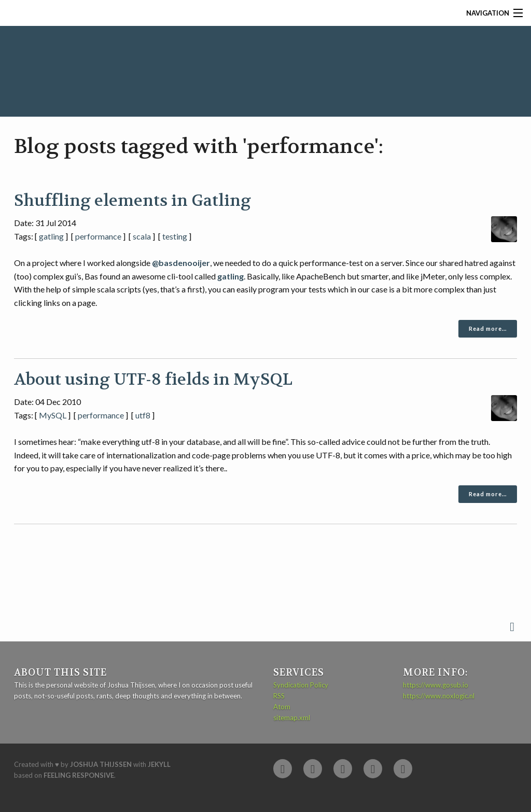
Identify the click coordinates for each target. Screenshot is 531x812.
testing (175, 236)
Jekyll (159, 764)
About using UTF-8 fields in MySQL (153, 380)
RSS (279, 696)
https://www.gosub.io (436, 685)
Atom (282, 707)
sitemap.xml (292, 718)
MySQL (53, 415)
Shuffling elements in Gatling (132, 201)
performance (98, 236)
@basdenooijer (181, 263)
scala (142, 236)
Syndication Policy (301, 685)
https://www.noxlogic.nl (439, 696)
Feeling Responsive (79, 775)
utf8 (143, 415)
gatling (51, 236)
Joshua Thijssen (101, 764)
